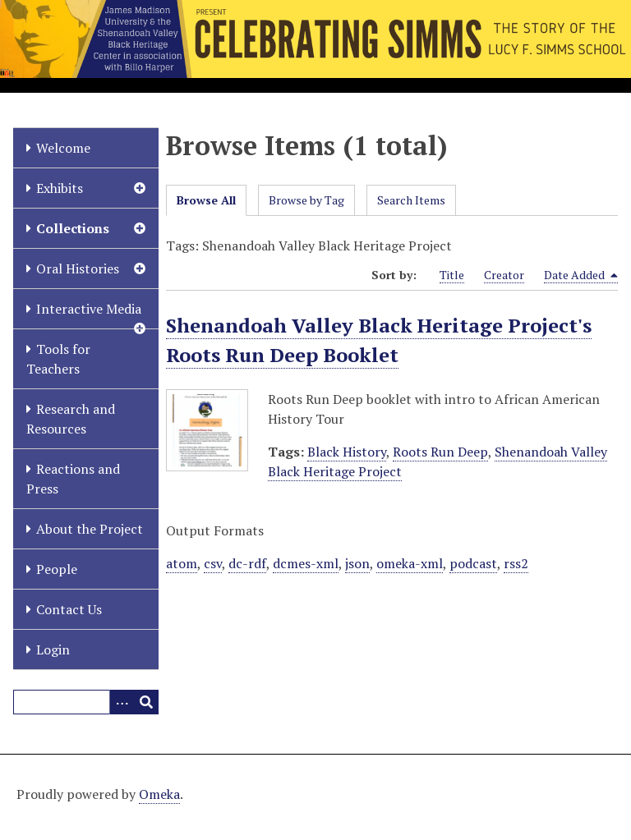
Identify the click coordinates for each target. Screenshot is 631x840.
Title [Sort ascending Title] (452, 275)
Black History (347, 452)
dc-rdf (247, 563)
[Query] (86, 702)
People (57, 569)
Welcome (63, 148)
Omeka (159, 794)
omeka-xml (410, 563)
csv (213, 563)
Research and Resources (71, 419)
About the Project (90, 529)
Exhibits (60, 188)
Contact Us (69, 609)
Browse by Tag (306, 200)
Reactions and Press (73, 479)
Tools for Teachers (58, 359)
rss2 (516, 563)
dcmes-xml (306, 563)
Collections (73, 228)
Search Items (411, 200)
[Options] (122, 702)
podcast (473, 563)
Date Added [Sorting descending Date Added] (581, 275)
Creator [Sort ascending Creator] (504, 275)
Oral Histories (78, 269)
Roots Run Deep (440, 452)
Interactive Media (89, 309)
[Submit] (146, 702)
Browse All (206, 200)
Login (53, 650)
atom (182, 563)
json (357, 563)
